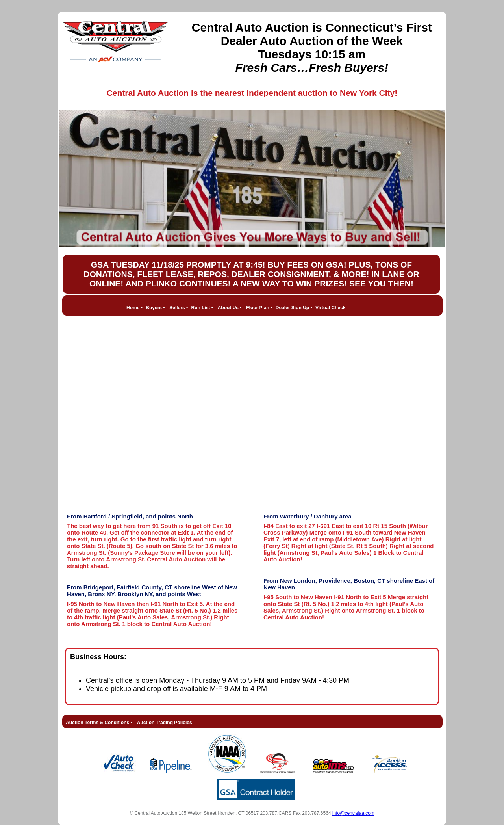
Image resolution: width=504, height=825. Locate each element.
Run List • (202, 308)
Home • (134, 308)
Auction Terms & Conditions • (99, 723)
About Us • (230, 308)
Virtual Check (330, 308)
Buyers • (155, 308)
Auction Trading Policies (165, 723)
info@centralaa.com (353, 813)
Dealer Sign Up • (294, 308)
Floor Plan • (259, 308)
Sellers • (179, 308)
